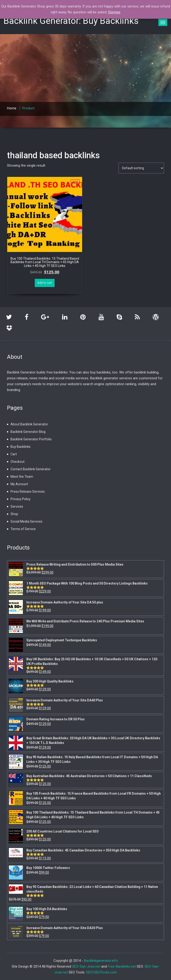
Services (17, 506)
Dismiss (114, 12)
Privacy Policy (21, 499)
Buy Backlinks (21, 447)
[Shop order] (141, 168)
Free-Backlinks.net (122, 966)
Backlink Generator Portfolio (31, 439)
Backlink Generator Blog (28, 432)
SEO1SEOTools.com (101, 972)
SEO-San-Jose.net (86, 966)
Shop (14, 514)
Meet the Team (22, 477)
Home (12, 108)
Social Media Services (26, 521)
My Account (19, 484)
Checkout (17, 462)
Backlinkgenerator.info (101, 961)
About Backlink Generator (29, 424)
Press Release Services (28, 492)
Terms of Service (23, 529)
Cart (14, 454)
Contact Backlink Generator (31, 469)
